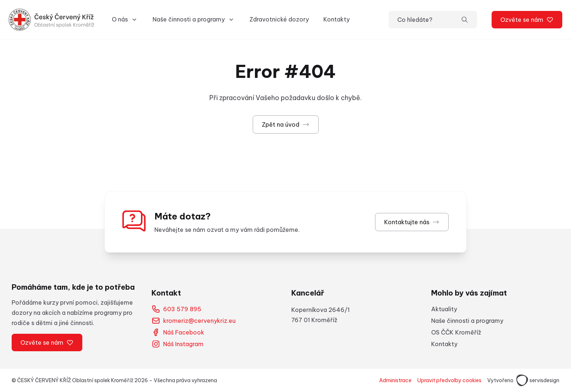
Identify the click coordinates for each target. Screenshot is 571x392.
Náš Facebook (178, 332)
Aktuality (444, 309)
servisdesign (538, 380)
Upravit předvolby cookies (449, 380)
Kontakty (336, 19)
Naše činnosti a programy (467, 321)
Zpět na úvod (286, 124)
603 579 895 (176, 309)
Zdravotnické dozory (279, 19)
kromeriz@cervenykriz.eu (194, 321)
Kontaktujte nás (412, 222)
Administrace (395, 380)
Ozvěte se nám (527, 20)
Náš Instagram (178, 344)
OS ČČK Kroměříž (456, 332)
